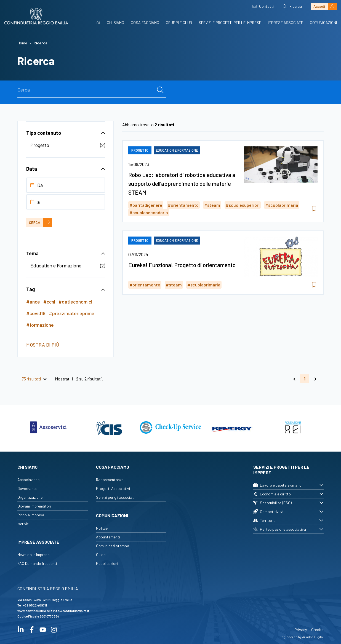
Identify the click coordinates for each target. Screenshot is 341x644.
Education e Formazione (56, 265)
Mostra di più (43, 345)
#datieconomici (75, 302)
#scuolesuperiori (243, 205)
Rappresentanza (110, 480)
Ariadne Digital (313, 637)
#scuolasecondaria (149, 212)
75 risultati (31, 379)
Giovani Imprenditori (34, 506)
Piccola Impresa (31, 515)
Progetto (40, 145)
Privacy (301, 630)
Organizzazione (30, 497)
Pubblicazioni (107, 563)
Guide (101, 555)
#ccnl (49, 302)
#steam (212, 205)
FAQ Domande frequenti (37, 563)
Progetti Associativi (113, 488)
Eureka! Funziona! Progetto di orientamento (182, 265)
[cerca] (160, 90)
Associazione (28, 480)
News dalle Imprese (33, 555)
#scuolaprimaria (282, 205)
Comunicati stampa (113, 546)
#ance (33, 302)
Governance (27, 488)
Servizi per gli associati (115, 497)
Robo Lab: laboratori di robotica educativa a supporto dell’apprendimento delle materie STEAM (182, 183)
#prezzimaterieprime (72, 313)
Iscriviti (23, 524)
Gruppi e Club (179, 22)
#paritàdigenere (146, 205)
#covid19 (36, 313)
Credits (317, 630)
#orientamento (183, 205)
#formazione (40, 325)
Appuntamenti (108, 537)
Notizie (102, 528)
